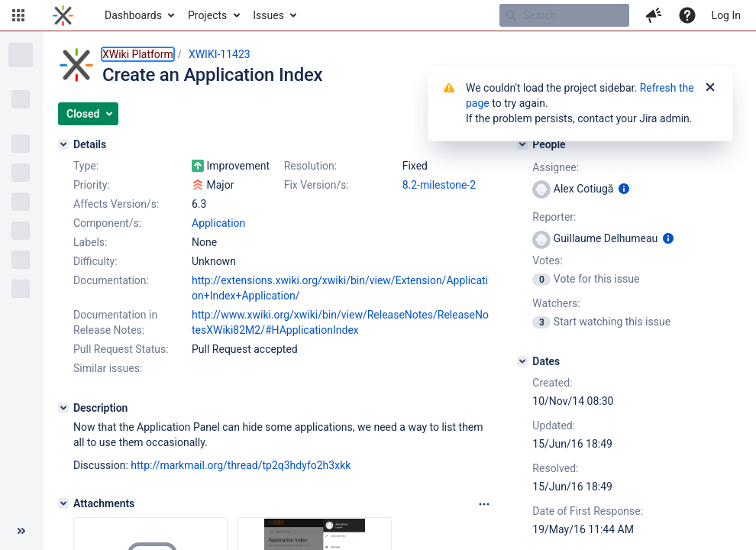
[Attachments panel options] (484, 504)
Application (218, 223)
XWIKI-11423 (220, 54)
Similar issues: (108, 368)
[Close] (710, 88)
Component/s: (107, 223)
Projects (207, 15)
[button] (18, 15)
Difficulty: (95, 261)
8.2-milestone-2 (439, 185)
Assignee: (556, 167)
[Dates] (522, 361)
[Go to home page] (63, 15)
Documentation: (111, 280)
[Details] (63, 144)
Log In (726, 15)
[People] (522, 144)
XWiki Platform (138, 54)
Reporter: (554, 217)
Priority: (92, 185)
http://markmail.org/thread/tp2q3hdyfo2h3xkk (241, 465)
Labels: (90, 242)
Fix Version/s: (317, 185)
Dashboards (133, 15)
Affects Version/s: (116, 204)
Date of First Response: (588, 511)
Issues (268, 15)
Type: (86, 166)
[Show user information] (624, 189)
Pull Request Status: (121, 349)
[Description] (63, 408)
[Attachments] (63, 503)
